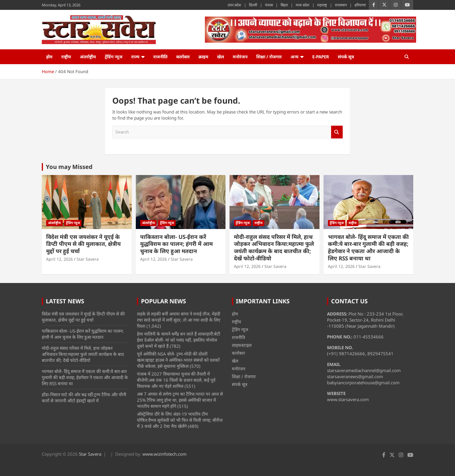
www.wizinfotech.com (165, 454)
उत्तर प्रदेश (234, 5)
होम (49, 57)
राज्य (135, 57)
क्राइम (203, 57)
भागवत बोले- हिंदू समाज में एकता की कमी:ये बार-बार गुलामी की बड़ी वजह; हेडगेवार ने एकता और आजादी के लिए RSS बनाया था (368, 248)
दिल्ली (253, 5)
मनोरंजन (240, 57)
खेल (221, 57)
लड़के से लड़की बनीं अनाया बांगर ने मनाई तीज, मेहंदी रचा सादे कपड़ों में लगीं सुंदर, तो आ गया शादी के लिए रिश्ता (179, 320)
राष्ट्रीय (66, 57)
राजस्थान (341, 5)
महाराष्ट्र (322, 5)
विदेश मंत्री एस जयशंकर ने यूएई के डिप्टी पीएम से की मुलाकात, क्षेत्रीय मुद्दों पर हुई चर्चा (83, 244)
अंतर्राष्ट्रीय (88, 57)
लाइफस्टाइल (242, 345)
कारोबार (183, 57)
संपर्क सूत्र (346, 57)
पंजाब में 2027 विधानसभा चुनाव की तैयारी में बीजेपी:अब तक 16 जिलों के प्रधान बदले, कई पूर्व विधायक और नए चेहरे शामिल (176, 380)
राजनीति (160, 57)
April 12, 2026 (59, 259)
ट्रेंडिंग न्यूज (114, 57)
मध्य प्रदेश (303, 5)
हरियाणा (360, 5)
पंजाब (269, 5)
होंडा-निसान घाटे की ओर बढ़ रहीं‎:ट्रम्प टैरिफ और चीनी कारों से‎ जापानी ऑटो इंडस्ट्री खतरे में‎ (84, 397)
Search (337, 132)
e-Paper (321, 57)
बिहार (284, 5)
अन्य (295, 57)
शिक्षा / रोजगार (269, 57)
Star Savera (88, 259)
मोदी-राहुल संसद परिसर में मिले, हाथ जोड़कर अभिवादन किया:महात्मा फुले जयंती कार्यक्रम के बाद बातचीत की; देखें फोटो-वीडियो (274, 248)
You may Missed (69, 167)
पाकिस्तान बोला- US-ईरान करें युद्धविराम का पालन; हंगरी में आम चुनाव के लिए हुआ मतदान (176, 244)
